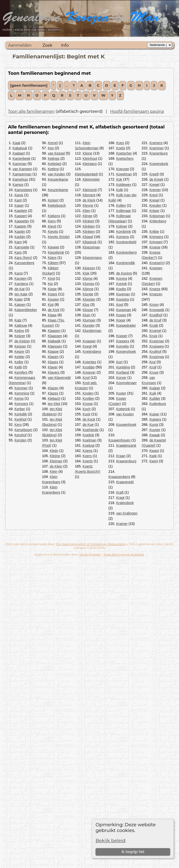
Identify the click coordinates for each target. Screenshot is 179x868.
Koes (120, 143)
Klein (54, 472)
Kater (19, 299)
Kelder (19, 357)
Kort (119, 362)
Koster (121, 393)
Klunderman (92, 331)
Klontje (88, 294)
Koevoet (122, 169)
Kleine (87, 153)
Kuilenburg (158, 404)
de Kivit (53, 310)
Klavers (54, 372)
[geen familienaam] (29, 85)
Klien (86, 211)
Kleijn (54, 451)
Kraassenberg (119, 477)
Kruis (153, 336)
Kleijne (55, 456)
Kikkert (53, 263)
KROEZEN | (23, 30)
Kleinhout (90, 158)
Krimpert (156, 242)
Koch (87, 409)
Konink (121, 284)
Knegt (87, 346)
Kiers (52, 221)
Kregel (154, 185)
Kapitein (21, 211)
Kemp (19, 398)
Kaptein (20, 226)
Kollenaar (123, 211)
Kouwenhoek (126, 425)
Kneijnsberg (92, 352)
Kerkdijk (21, 414)
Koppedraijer (126, 325)
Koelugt (88, 445)
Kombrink (123, 232)
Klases (53, 362)
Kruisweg (157, 346)
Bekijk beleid (111, 841)
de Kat (19, 289)
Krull (153, 367)
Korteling (123, 367)
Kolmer (122, 226)
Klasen (53, 357)
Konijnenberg (126, 252)
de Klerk (89, 200)
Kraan (121, 456)
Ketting (53, 169)
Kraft (120, 492)
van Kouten (125, 414)
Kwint (154, 461)
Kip (50, 284)
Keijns (19, 331)
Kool (120, 305)
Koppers (123, 341)
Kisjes (52, 294)
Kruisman (157, 341)
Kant (18, 200)
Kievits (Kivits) (59, 237)
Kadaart (19, 153)
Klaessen (55, 346)
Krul (153, 362)
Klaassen (55, 336)
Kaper (19, 205)
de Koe (88, 425)
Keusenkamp (58, 179)
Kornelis (122, 346)
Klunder (89, 325)
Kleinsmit (90, 190)
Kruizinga (157, 357)
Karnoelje (22, 247)
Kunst (154, 425)
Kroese (155, 247)
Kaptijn (20, 232)
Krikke (154, 232)
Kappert (21, 216)
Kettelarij (54, 164)
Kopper (122, 336)
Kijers (52, 258)
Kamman (20, 164)
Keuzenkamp (58, 190)
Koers (87, 456)
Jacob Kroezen (90, 554)
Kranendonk (159, 164)
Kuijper (155, 388)
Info (65, 45)
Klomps (88, 284)
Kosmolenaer (126, 383)
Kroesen (156, 268)
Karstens (21, 284)
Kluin (86, 315)
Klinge (87, 216)
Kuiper (154, 414)
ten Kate (21, 294)
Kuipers (155, 419)
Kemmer (21, 388)
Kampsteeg (23, 190)
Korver (121, 378)
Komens (122, 237)
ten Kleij (54, 404)
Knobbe (89, 367)
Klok (86, 273)
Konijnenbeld (126, 242)
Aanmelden (20, 45)
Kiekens (54, 216)
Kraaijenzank (126, 445)
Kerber (20, 409)
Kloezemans (92, 258)
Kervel (53, 143)
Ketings (54, 158)
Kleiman (56, 461)
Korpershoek (126, 352)
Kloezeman (91, 247)
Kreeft (154, 174)
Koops (121, 315)
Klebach (54, 398)
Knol (86, 378)
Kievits (53, 232)
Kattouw (21, 325)
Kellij (18, 367)
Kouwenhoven (119, 440)
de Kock (89, 419)
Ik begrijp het (133, 852)
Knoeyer (89, 372)
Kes (51, 148)
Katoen (20, 305)
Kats (18, 320)
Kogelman (124, 174)
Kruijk (154, 325)
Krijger (154, 211)
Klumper (89, 320)
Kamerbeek (22, 158)
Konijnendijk (126, 263)
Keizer (19, 352)
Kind (51, 278)
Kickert (53, 200)
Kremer (155, 190)
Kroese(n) (157, 263)
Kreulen (155, 205)
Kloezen (89, 268)
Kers (18, 425)
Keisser (20, 346)
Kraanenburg (126, 461)
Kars (18, 252)
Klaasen (54, 331)
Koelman (89, 440)
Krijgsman (157, 216)
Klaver (53, 367)
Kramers (156, 143)
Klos (86, 305)
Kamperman (22, 174)
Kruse (154, 372)
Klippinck (89, 242)
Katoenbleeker (26, 310)
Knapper (89, 341)
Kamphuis (20, 179)
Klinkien (89, 226)
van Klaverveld (59, 378)
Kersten (20, 440)
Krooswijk (157, 310)
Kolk (119, 190)
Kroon (154, 305)
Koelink (88, 435)
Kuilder (155, 398)
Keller (19, 362)
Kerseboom (23, 430)
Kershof (20, 435)
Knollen (88, 398)
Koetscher (124, 153)
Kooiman (123, 294)
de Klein (56, 466)
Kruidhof (156, 315)
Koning (122, 278)
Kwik (153, 456)
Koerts (88, 461)
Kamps (18, 185)
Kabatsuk (20, 148)
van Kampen (22, 169)
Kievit (52, 226)
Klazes (53, 393)
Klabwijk (54, 341)
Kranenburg (158, 153)
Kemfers (21, 372)
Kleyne (88, 205)
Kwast (154, 451)
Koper (121, 320)
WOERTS (54, 30)
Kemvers (21, 404)
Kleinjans (90, 164)
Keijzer (20, 336)
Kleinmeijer (91, 179)
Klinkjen (89, 232)
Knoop (88, 404)
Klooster (89, 299)
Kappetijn (22, 221)
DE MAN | (40, 30)
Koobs (121, 289)
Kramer (122, 524)
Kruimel (155, 331)
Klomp (88, 278)
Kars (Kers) (23, 258)
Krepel (154, 200)
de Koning (124, 273)
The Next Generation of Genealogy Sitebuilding (91, 544)
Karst (19, 273)
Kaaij (17, 143)
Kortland (123, 372)
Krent (154, 195)
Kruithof (155, 352)
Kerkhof (20, 419)
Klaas (52, 315)
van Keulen (56, 174)
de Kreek (156, 179)
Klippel (88, 237)
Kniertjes (89, 362)
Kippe (52, 289)
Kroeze (155, 289)
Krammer (157, 148)
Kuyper (155, 430)
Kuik (153, 393)
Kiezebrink (56, 252)
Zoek (47, 45)
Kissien (53, 299)
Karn (18, 242)
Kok (119, 179)
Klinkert (88, 221)
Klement (89, 195)
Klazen (53, 388)
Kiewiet (53, 247)
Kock (86, 414)
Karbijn (20, 237)
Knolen (88, 393)
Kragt (120, 498)
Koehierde (90, 430)
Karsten (20, 278)
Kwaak (155, 435)
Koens (88, 451)
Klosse (88, 310)
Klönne (88, 289)
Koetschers (125, 158)
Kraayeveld (125, 482)
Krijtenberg (158, 221)
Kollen (121, 205)
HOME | (9, 30)
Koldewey (124, 185)
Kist (51, 305)
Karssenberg (24, 263)
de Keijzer (22, 341)
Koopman (124, 310)
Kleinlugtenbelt (86, 174)
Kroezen (156, 294)
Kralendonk (125, 503)
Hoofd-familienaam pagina (137, 111)
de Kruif (155, 320)
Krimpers (156, 237)
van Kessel (56, 153)
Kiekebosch (57, 205)
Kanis (19, 195)
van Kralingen (127, 513)
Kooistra (122, 299)
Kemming (22, 393)
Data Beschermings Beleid (124, 554)
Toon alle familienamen (31, 111)
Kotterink (123, 409)
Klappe (53, 352)
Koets (121, 148)
